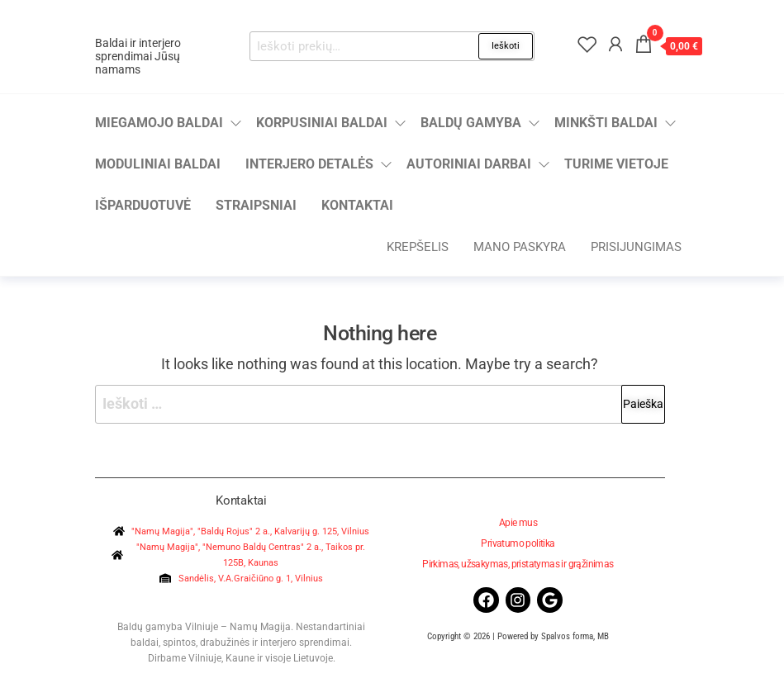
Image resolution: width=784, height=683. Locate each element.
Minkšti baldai (606, 123)
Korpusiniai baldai (322, 123)
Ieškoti (506, 46)
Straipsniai (256, 205)
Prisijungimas (636, 247)
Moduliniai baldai (158, 164)
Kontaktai (357, 205)
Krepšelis (418, 247)
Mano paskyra (520, 247)
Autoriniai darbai (469, 164)
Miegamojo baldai (159, 123)
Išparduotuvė (143, 205)
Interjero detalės (309, 164)
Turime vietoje (616, 164)
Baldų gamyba (471, 123)
